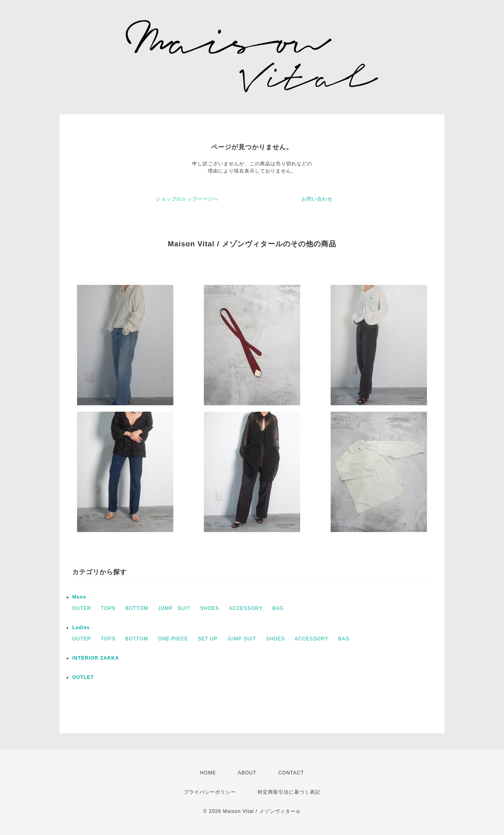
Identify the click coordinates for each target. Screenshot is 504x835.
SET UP (208, 639)
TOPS (108, 608)
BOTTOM (137, 608)
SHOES (210, 608)
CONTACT (291, 773)
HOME (208, 773)
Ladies (81, 628)
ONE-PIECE (173, 639)
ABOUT (247, 773)
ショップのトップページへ (187, 199)
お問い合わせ (317, 199)
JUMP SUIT (174, 608)
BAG (278, 608)
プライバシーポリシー (210, 792)
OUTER (82, 608)
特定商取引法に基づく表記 (289, 792)
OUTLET (83, 677)
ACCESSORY (246, 608)
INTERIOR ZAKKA (96, 658)
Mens (79, 597)
